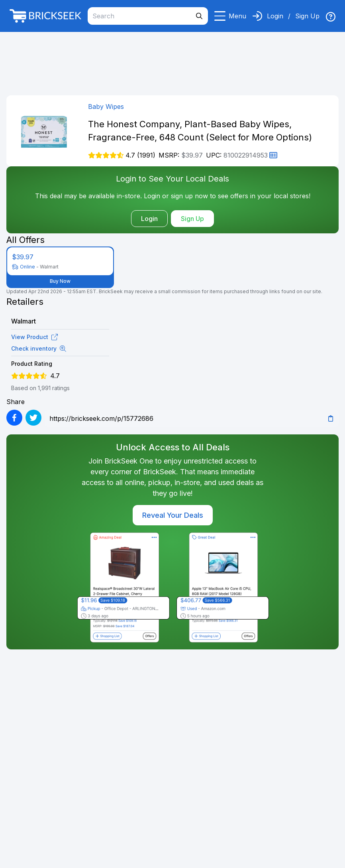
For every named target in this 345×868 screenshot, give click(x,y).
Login (275, 16)
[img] (331, 17)
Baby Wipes (106, 107)
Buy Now (60, 281)
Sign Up (307, 16)
